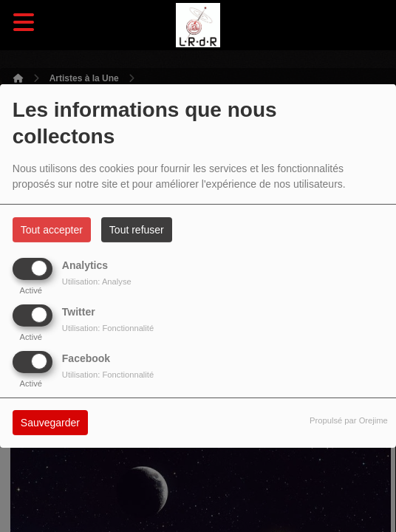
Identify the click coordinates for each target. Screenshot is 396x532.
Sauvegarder (50, 423)
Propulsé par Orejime (349, 420)
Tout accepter (52, 230)
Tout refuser (137, 230)
